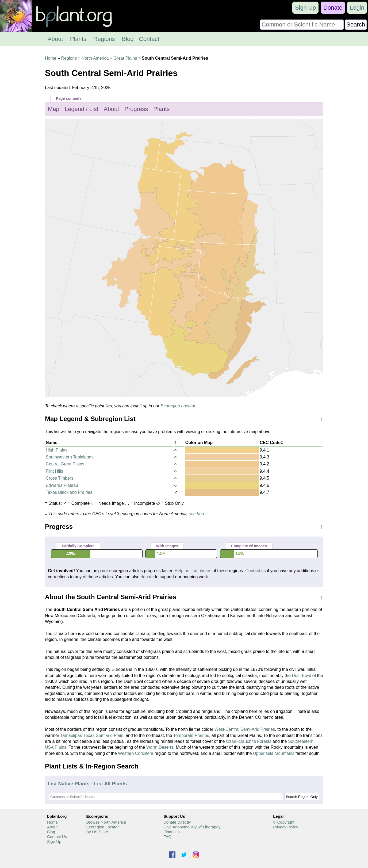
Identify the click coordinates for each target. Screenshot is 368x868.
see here (197, 514)
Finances (172, 832)
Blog (128, 39)
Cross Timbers (60, 478)
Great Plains (125, 58)
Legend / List (82, 109)
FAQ (167, 837)
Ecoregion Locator (178, 406)
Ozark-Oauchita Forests (249, 741)
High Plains (57, 450)
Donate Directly (177, 822)
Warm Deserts (160, 747)
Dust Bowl (301, 676)
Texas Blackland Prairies (69, 492)
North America (95, 58)
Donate (333, 8)
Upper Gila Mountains (274, 753)
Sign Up (305, 8)
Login (357, 8)
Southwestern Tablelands (70, 457)
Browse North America (106, 822)
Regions (104, 39)
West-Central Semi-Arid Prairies (245, 729)
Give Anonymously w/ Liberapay (192, 827)
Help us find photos (193, 571)
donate (147, 577)
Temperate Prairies (191, 735)
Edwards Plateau (62, 485)
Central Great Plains (65, 464)
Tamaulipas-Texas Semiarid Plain (92, 735)
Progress (136, 109)
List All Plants (111, 784)
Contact (149, 39)
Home (51, 58)
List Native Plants (69, 784)
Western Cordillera (136, 753)
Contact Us (57, 837)
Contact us (255, 571)
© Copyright (284, 822)
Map (54, 109)
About (55, 39)
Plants (78, 39)
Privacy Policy (285, 827)
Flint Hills (54, 471)
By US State (97, 832)
